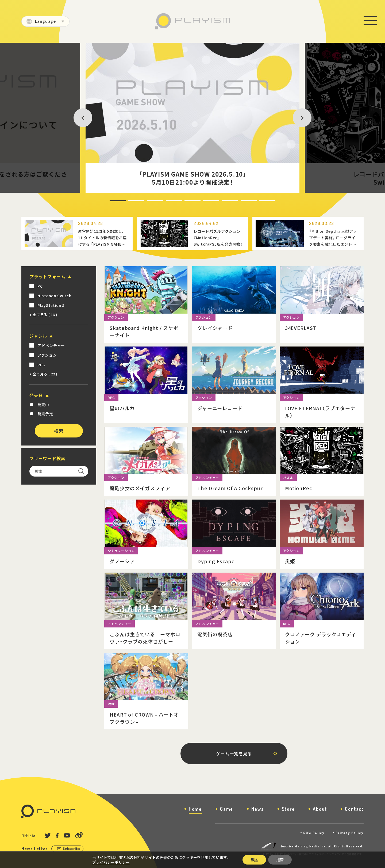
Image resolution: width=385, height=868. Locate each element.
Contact (354, 809)
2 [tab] (129, 201)
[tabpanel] (192, 118)
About (320, 809)
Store (288, 809)
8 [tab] (241, 201)
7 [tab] (223, 201)
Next (296, 118)
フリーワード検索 (47, 458)
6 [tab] (204, 201)
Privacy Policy (350, 833)
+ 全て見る (43, 315)
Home (195, 809)
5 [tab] (185, 201)
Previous (79, 118)
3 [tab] (148, 201)
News (257, 809)
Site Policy (314, 833)
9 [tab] (260, 201)
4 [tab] (167, 201)
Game (227, 809)
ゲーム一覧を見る (234, 753)
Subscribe (72, 849)
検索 (59, 431)
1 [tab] (110, 201)
